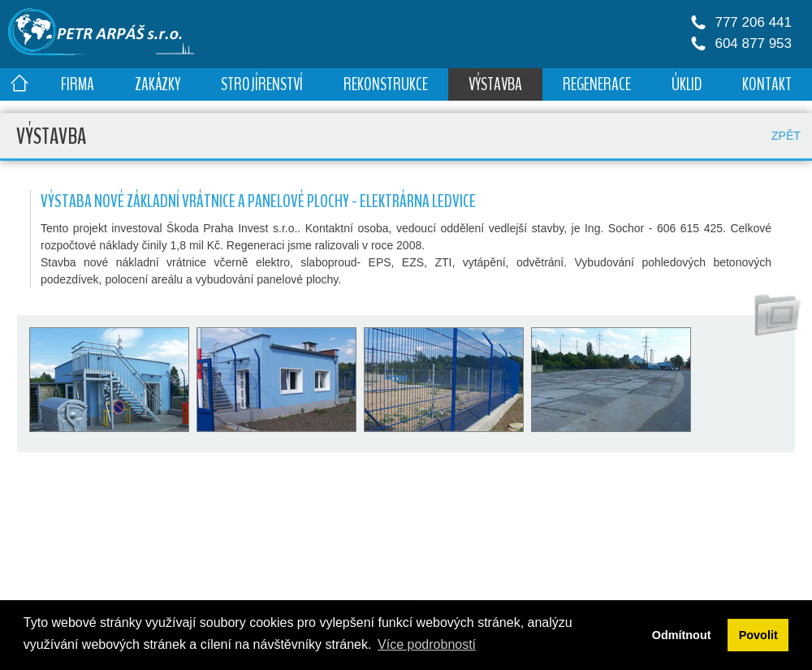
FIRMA (78, 84)
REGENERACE (597, 84)
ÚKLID (687, 84)
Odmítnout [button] (682, 635)
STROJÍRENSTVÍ (262, 84)
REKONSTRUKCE (386, 84)
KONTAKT (767, 84)
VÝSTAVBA (495, 84)
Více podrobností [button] (427, 644)
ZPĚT (786, 136)
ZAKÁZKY (158, 84)
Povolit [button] (758, 635)
